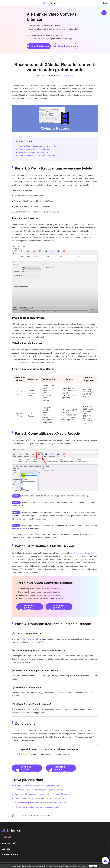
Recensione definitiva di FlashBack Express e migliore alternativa (40, 790)
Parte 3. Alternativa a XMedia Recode (33, 152)
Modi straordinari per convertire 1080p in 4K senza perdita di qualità (41, 803)
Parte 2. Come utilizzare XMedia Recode (35, 149)
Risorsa (25, 816)
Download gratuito (39, 46)
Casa (19, 816)
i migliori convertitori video (30, 639)
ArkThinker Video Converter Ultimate (52, 17)
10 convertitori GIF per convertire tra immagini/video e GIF (37, 786)
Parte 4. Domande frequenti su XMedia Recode (37, 156)
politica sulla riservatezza (78, 866)
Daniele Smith (44, 76)
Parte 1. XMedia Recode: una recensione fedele (37, 146)
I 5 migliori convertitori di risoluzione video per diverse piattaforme (40, 807)
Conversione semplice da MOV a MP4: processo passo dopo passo (41, 798)
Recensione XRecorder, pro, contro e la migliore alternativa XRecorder (42, 794)
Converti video (68, 76)
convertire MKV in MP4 (21, 529)
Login (104, 3)
